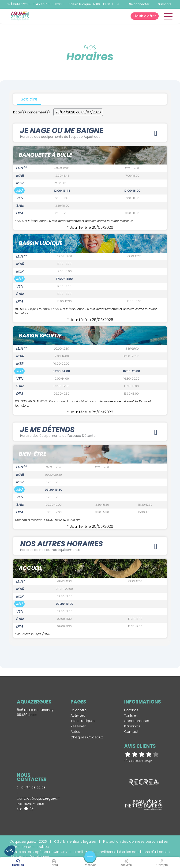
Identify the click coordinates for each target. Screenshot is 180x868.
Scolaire (29, 99)
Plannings (132, 726)
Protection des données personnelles (135, 842)
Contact (131, 732)
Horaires (131, 710)
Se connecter (139, 4)
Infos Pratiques (83, 721)
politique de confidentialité (99, 852)
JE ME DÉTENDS (90, 432)
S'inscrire (165, 4)
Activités (78, 716)
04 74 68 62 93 (31, 788)
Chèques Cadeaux (87, 737)
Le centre (79, 710)
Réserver (78, 726)
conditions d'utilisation (151, 852)
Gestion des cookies (31, 847)
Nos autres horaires (90, 546)
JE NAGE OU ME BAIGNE (90, 132)
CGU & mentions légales (75, 842)
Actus (75, 732)
